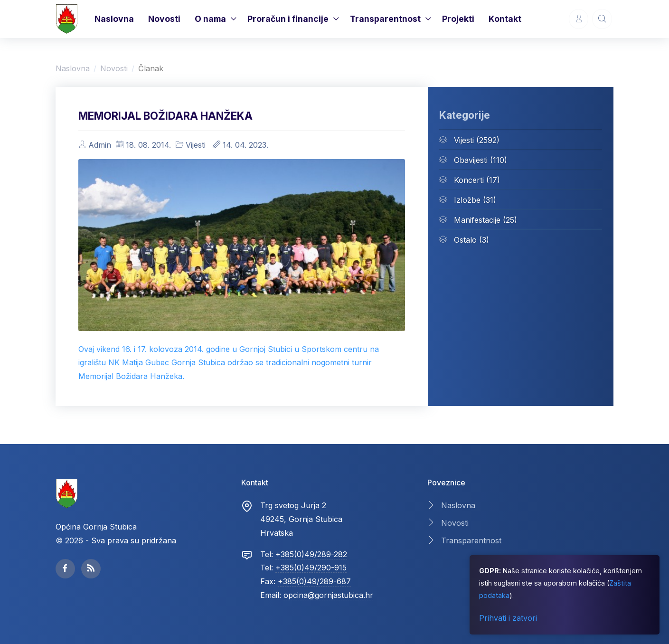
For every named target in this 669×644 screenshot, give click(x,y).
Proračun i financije (288, 19)
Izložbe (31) (468, 199)
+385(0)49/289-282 (311, 554)
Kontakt (505, 19)
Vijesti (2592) (469, 140)
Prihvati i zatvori (508, 618)
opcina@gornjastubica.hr (328, 595)
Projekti (458, 19)
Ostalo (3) (464, 239)
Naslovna (114, 19)
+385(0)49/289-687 (314, 581)
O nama (210, 19)
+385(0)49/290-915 (311, 568)
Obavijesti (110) (473, 160)
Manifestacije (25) (478, 219)
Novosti (164, 19)
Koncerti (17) (470, 180)
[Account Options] (579, 19)
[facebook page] (65, 569)
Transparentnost (385, 19)
